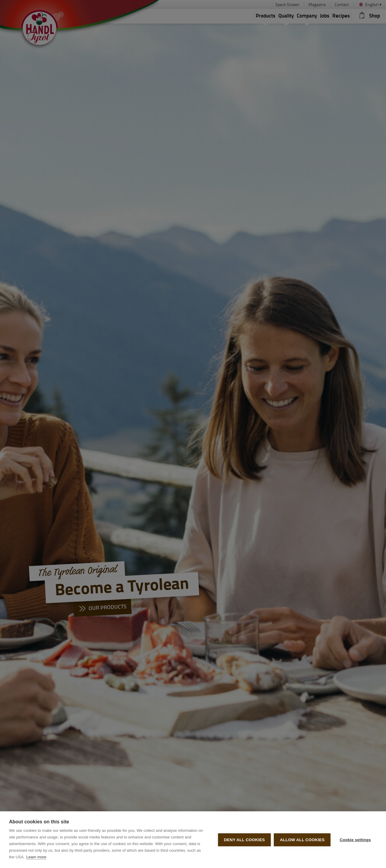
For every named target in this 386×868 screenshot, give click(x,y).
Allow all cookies (302, 840)
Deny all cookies (245, 840)
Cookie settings (355, 840)
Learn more (36, 857)
